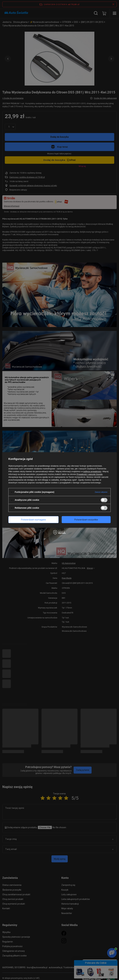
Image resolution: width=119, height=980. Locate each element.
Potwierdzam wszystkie (86, 520)
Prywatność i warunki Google (90, 474)
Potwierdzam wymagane (33, 520)
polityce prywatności (92, 471)
